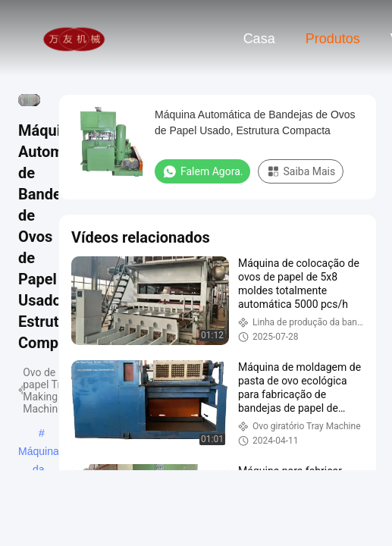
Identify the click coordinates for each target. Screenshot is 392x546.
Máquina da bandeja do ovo (39, 453)
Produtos (333, 39)
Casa (259, 39)
